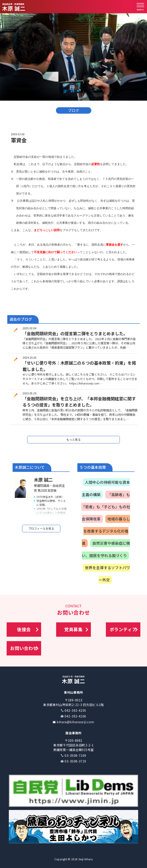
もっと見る (73, 440)
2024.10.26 (29, 357)
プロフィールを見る (41, 528)
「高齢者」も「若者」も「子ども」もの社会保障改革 (106, 507)
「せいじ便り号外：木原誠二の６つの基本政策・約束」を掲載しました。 (79, 366)
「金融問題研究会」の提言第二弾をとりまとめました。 (75, 333)
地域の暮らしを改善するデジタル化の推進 (106, 531)
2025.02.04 (29, 328)
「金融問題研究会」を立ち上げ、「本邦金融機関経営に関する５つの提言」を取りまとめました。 (79, 402)
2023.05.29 (29, 393)
